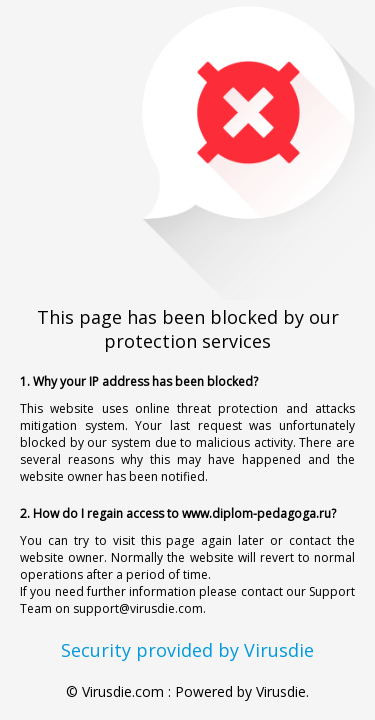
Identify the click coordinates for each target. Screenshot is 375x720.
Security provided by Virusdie (187, 650)
